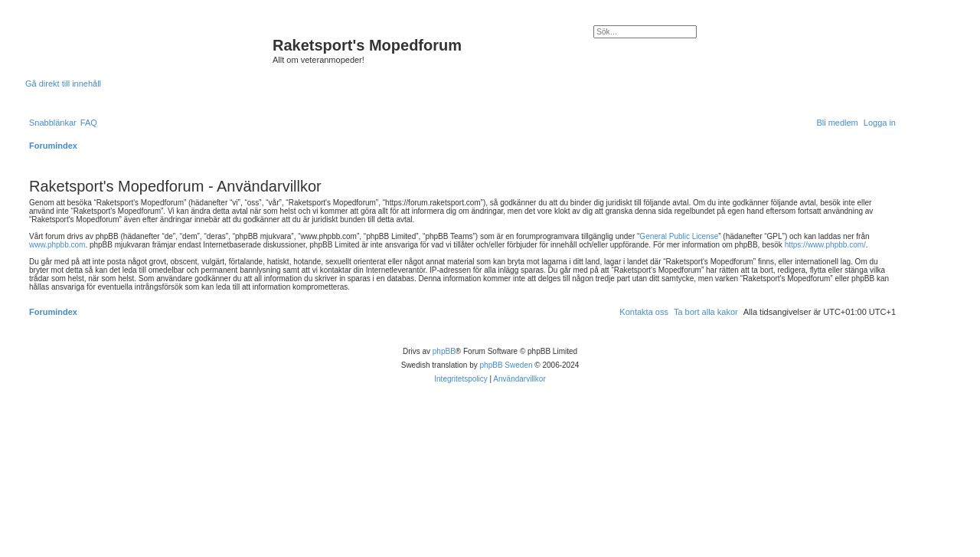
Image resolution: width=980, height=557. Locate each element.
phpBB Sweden (506, 365)
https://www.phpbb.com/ (825, 245)
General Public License (679, 236)
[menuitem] (89, 123)
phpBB (444, 351)
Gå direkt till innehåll (63, 84)
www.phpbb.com (57, 245)
